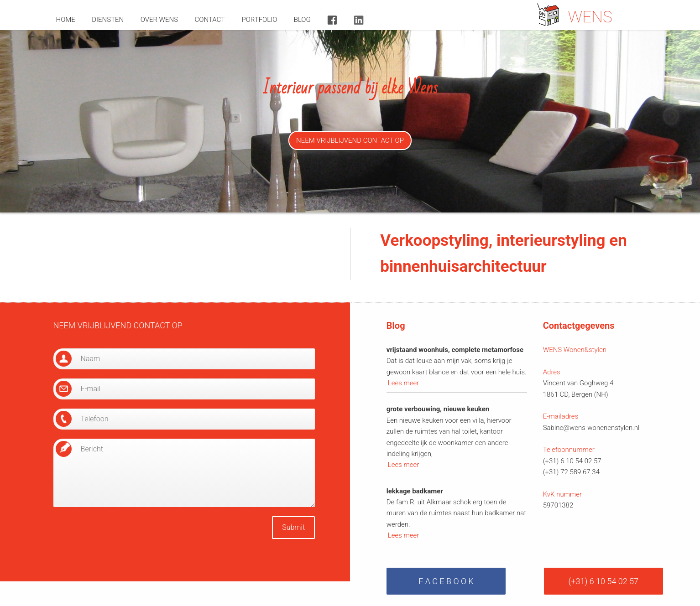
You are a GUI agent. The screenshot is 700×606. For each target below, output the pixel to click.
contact (210, 20)
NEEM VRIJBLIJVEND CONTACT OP (350, 140)
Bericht (184, 473)
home (66, 20)
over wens (159, 20)
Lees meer (404, 383)
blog (302, 20)
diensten (108, 20)
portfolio (259, 20)
